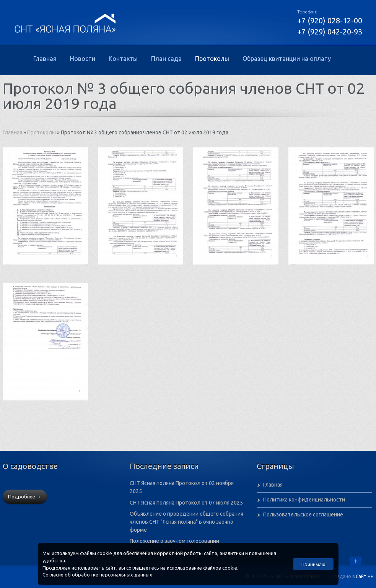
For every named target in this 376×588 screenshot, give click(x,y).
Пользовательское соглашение (303, 514)
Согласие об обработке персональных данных (97, 575)
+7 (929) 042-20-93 (330, 32)
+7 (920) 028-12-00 (330, 20)
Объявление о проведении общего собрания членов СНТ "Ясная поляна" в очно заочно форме (186, 522)
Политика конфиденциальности (304, 500)
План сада (166, 59)
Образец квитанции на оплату (287, 59)
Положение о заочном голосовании (174, 541)
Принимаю (313, 564)
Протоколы (212, 59)
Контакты (123, 59)
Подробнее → (25, 497)
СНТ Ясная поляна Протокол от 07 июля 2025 (186, 503)
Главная (45, 59)
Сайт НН (365, 576)
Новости (83, 59)
